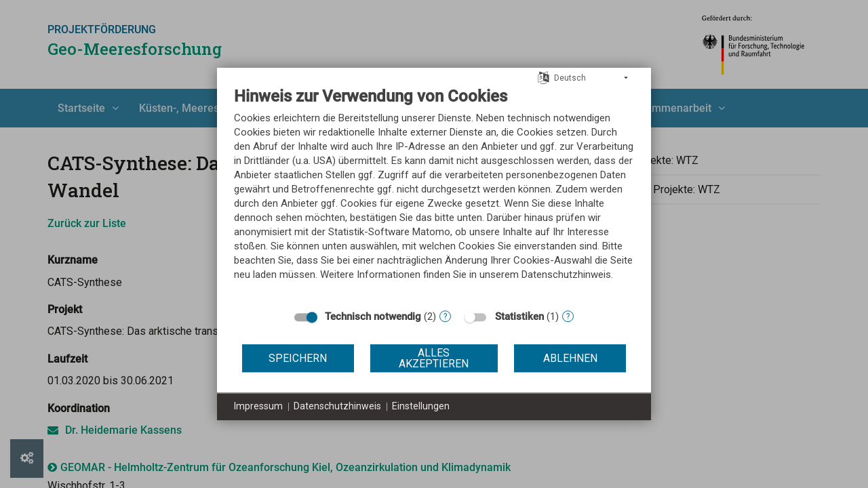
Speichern (298, 358)
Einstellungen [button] (421, 406)
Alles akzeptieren (434, 358)
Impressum (258, 406)
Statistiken (519, 317)
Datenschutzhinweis (337, 406)
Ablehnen (570, 358)
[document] (434, 194)
